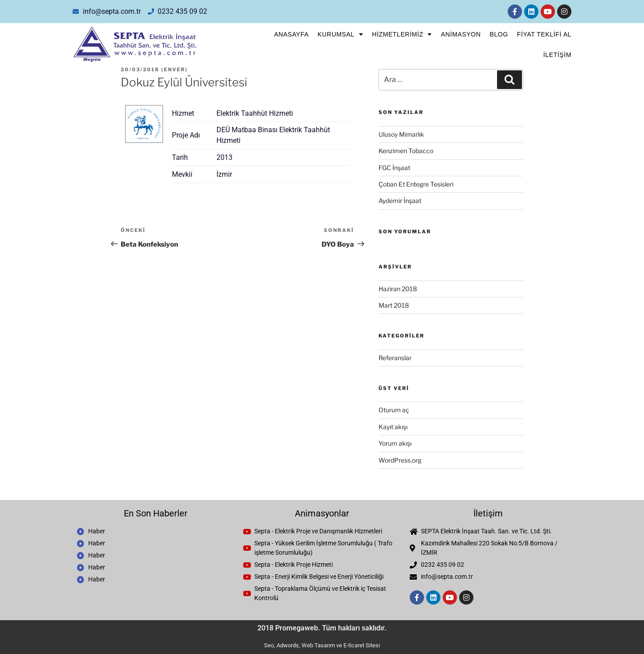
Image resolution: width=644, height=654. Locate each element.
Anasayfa (291, 34)
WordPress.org (400, 460)
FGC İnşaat (394, 168)
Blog (499, 34)
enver (175, 69)
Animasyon (461, 34)
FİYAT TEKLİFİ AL (544, 34)
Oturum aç (394, 410)
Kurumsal (340, 34)
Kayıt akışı (393, 427)
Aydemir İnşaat (400, 201)
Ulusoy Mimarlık (401, 134)
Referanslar (395, 358)
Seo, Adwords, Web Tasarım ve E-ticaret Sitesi (322, 645)
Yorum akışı (395, 443)
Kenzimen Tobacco (406, 151)
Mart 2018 (394, 305)
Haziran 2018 (398, 289)
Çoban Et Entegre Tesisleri (416, 184)
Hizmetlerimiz (402, 34)
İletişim (557, 55)
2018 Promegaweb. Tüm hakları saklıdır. (322, 628)
